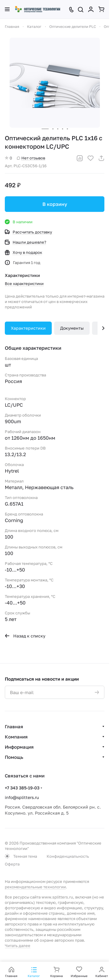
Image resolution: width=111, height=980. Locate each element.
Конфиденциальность (68, 856)
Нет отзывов (31, 158)
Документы (72, 328)
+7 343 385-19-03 (22, 788)
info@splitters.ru (22, 797)
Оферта (12, 864)
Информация (19, 747)
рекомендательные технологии (35, 887)
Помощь (14, 757)
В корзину (55, 204)
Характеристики (28, 328)
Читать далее (18, 946)
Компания (16, 737)
